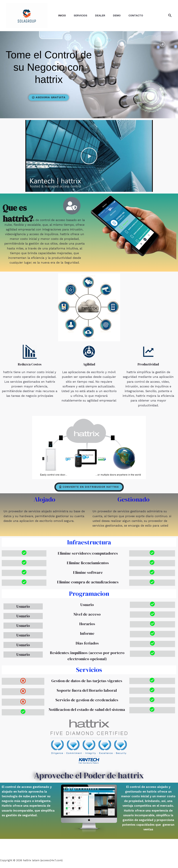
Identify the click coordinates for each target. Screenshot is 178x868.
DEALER (102, 16)
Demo (120, 16)
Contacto (140, 16)
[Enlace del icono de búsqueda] (170, 16)
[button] (49, 98)
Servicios (82, 16)
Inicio (63, 16)
